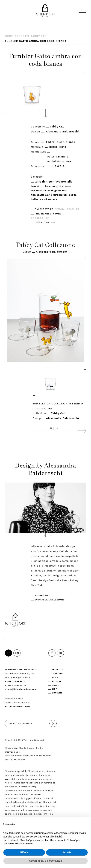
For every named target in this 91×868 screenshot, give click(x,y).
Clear (60, 142)
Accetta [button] (67, 852)
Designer (57, 674)
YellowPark (20, 760)
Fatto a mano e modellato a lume (59, 159)
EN (17, 653)
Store (55, 685)
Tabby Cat (39, 36)
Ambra (50, 142)
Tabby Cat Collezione (45, 246)
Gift (54, 689)
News (55, 677)
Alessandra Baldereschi (62, 132)
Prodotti (22, 36)
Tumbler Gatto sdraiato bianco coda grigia (58, 406)
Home (9, 36)
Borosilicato (58, 147)
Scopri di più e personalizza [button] (45, 861)
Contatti (57, 693)
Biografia (42, 595)
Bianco (71, 142)
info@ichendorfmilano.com (22, 689)
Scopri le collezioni (49, 600)
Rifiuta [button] (24, 852)
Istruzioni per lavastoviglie (54, 182)
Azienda (57, 681)
